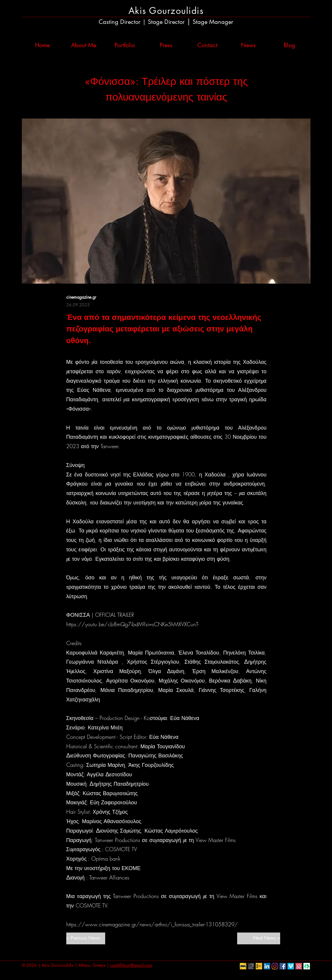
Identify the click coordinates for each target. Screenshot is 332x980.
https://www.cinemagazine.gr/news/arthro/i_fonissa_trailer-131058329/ (152, 924)
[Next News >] (259, 938)
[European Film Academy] (251, 966)
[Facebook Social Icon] (283, 966)
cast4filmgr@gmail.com (131, 965)
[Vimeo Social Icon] (291, 966)
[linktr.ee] (307, 966)
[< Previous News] (86, 938)
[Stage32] (299, 966)
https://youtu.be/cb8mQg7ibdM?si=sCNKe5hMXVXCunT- (133, 624)
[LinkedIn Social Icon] (267, 966)
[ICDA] (259, 966)
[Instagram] (275, 966)
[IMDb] (243, 966)
